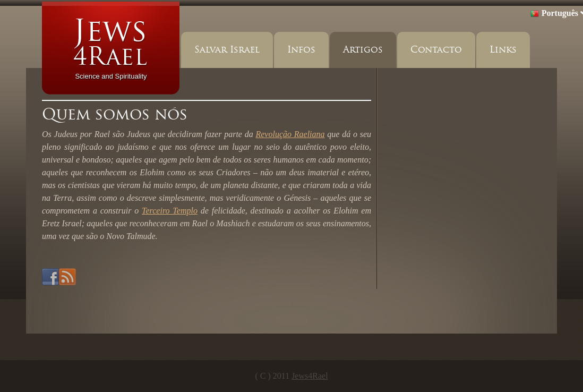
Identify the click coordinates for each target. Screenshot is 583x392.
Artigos (363, 50)
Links (503, 50)
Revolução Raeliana (290, 134)
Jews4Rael (310, 376)
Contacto (436, 50)
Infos (301, 50)
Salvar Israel (227, 50)
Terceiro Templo (170, 211)
